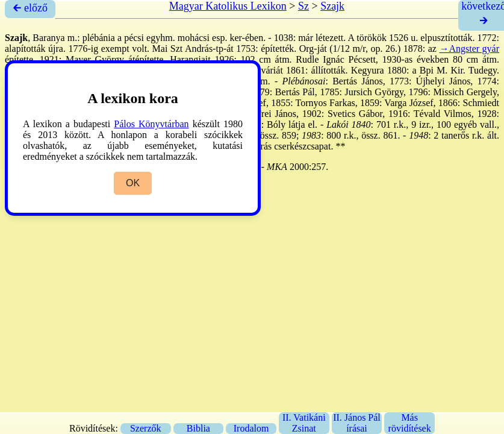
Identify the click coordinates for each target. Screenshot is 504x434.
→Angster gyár (469, 49)
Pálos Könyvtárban (151, 124)
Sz (303, 6)
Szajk (332, 6)
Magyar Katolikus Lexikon (228, 6)
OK (133, 183)
